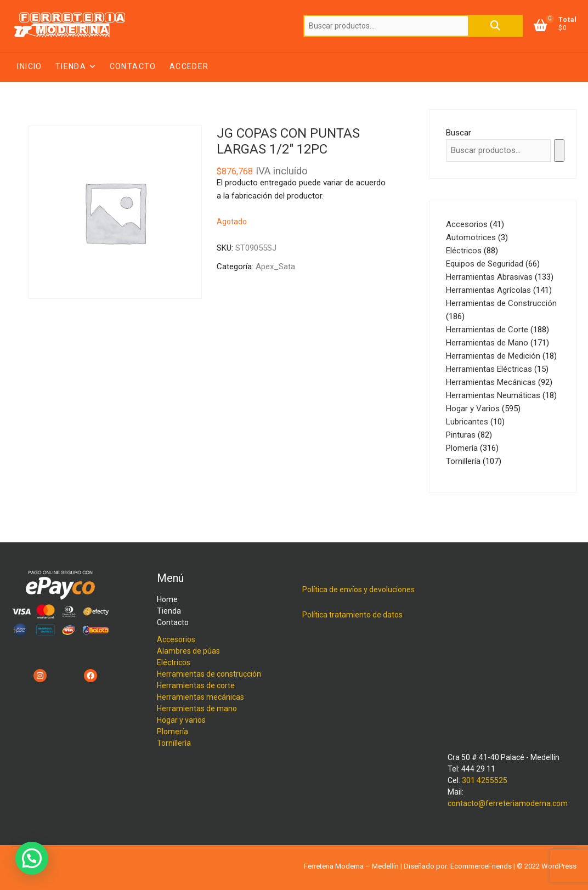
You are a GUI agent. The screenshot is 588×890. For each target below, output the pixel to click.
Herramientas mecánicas (200, 697)
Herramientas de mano (197, 708)
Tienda (71, 66)
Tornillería (174, 743)
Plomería (173, 732)
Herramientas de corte (196, 685)
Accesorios (176, 639)
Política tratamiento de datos (352, 615)
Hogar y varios (181, 720)
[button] (32, 858)
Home (167, 599)
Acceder (189, 66)
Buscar (495, 26)
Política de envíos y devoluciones (358, 589)
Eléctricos (174, 662)
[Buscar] (559, 151)
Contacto (133, 66)
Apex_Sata (275, 267)
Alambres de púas (188, 651)
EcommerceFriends (481, 866)
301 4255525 (485, 780)
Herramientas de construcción (209, 674)
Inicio (29, 66)
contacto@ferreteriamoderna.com (508, 803)
